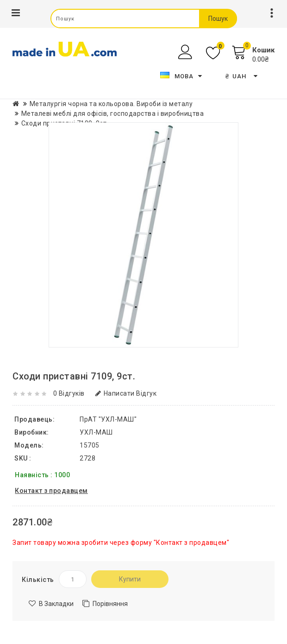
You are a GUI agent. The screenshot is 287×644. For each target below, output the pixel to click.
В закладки (56, 604)
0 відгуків (69, 393)
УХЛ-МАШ (96, 432)
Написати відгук (126, 393)
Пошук (218, 19)
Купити (130, 579)
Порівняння (110, 604)
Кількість (38, 580)
